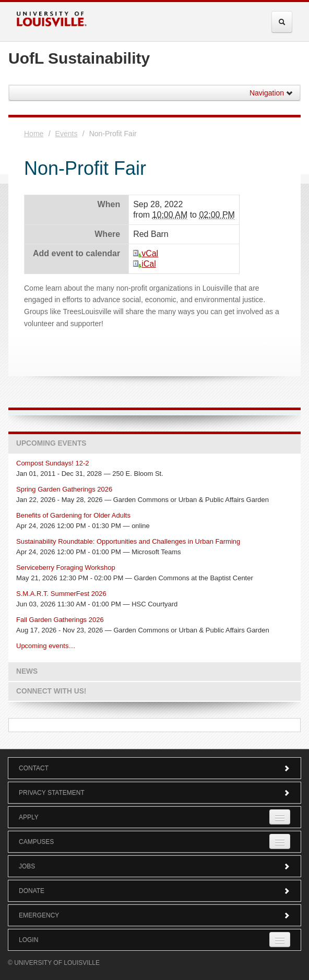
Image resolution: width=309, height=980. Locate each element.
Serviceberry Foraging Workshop (66, 567)
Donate (154, 891)
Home (34, 134)
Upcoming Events (51, 443)
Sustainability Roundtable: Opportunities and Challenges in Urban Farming (128, 541)
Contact (154, 768)
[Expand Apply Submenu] (280, 817)
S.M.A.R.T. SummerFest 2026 (61, 594)
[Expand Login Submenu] (280, 940)
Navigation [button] (271, 93)
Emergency (154, 915)
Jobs (154, 866)
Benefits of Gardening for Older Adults (73, 515)
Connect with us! (51, 691)
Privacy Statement (154, 793)
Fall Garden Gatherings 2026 (60, 620)
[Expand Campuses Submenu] (280, 841)
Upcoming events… (46, 646)
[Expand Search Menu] (282, 22)
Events (67, 134)
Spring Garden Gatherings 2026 (64, 489)
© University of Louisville (54, 963)
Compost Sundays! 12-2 (52, 463)
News (27, 671)
